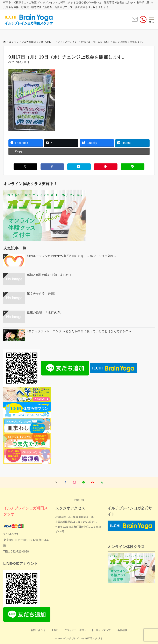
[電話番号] (143, 19)
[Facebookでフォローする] (65, 483)
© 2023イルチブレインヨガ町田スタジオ (79, 638)
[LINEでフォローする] (84, 483)
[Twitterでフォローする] (56, 483)
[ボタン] (135, 21)
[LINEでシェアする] (132, 167)
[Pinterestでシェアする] (106, 167)
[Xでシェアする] (25, 167)
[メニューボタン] (152, 20)
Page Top (79, 498)
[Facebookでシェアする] (52, 167)
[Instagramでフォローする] (74, 483)
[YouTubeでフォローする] (93, 483)
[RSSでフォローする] (102, 483)
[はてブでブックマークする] (79, 167)
